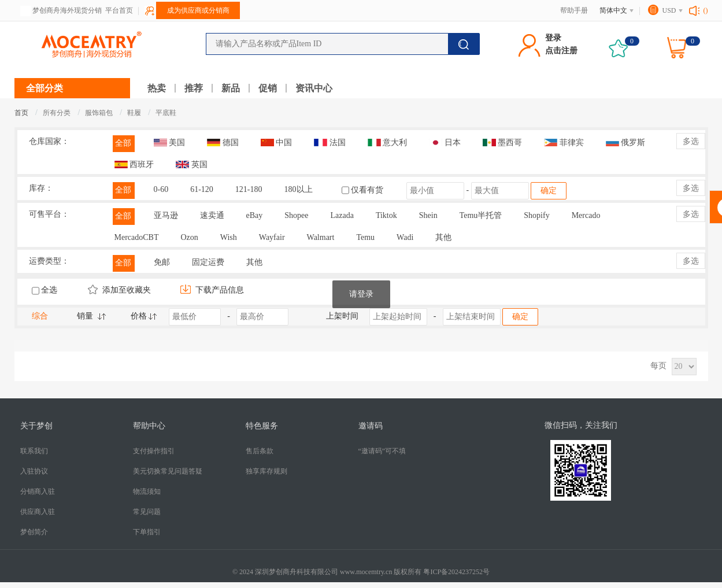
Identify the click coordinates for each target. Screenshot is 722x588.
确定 (549, 191)
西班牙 (134, 164)
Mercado (586, 215)
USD (669, 10)
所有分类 (57, 113)
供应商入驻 (38, 512)
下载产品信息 (212, 290)
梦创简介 (34, 532)
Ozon (189, 237)
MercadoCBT (137, 237)
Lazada (342, 215)
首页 (21, 113)
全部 (123, 143)
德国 (223, 143)
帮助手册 (574, 10)
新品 (231, 88)
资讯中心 (314, 88)
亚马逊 (166, 215)
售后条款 (260, 451)
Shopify (536, 215)
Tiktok (386, 215)
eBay (255, 215)
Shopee (296, 215)
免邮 (162, 262)
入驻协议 (34, 471)
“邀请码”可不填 (382, 451)
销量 (85, 316)
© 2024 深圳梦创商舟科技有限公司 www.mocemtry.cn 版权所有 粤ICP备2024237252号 (361, 572)
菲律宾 (564, 143)
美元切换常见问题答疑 (168, 471)
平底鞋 (166, 113)
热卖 (157, 88)
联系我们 (34, 451)
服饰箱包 (100, 113)
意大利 (388, 143)
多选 (691, 141)
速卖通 (212, 215)
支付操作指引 (154, 451)
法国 (330, 143)
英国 (192, 164)
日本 (445, 143)
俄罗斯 (626, 143)
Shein (428, 215)
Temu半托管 (481, 215)
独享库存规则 (266, 471)
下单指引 (147, 532)
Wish (229, 237)
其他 (443, 237)
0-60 (161, 189)
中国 (277, 143)
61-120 (202, 189)
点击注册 (561, 51)
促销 (268, 88)
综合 (40, 316)
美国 (170, 143)
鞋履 (135, 113)
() (706, 10)
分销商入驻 (38, 491)
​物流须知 (147, 491)
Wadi (405, 237)
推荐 (194, 88)
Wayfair (272, 237)
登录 (553, 38)
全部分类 (45, 88)
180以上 (299, 189)
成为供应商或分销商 (198, 10)
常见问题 (147, 512)
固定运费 (208, 262)
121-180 (249, 189)
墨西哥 (503, 143)
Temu (365, 237)
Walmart (321, 237)
